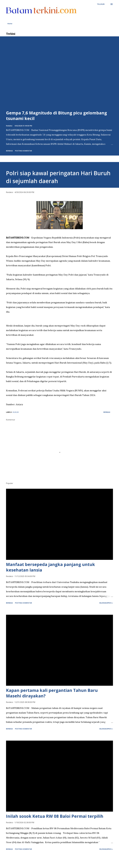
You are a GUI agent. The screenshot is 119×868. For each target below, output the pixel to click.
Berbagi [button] (9, 151)
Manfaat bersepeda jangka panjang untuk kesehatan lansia (50, 567)
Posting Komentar (23, 151)
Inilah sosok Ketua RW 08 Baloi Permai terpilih (55, 816)
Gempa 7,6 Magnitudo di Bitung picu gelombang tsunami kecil (56, 116)
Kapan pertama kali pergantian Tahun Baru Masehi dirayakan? (52, 693)
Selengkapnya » (106, 603)
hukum (16, 412)
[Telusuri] (101, 4)
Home (10, 24)
